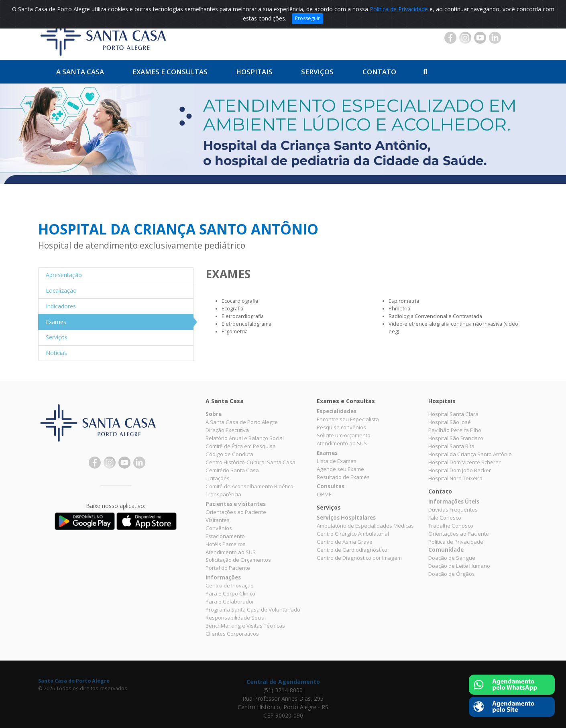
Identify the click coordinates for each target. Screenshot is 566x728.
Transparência (223, 494)
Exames (327, 453)
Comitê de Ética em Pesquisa (241, 446)
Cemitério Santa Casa (232, 470)
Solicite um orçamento (344, 435)
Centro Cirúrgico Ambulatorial (353, 534)
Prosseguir (307, 18)
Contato (379, 72)
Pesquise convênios (341, 427)
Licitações (218, 478)
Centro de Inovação (230, 585)
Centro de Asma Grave (345, 542)
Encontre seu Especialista (348, 419)
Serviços (317, 72)
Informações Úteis (454, 502)
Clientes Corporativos (232, 634)
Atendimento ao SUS (231, 552)
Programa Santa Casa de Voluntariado (253, 610)
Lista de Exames (337, 461)
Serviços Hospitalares (346, 518)
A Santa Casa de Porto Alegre (242, 422)
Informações (223, 577)
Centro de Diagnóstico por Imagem (359, 558)
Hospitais (254, 72)
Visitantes (218, 520)
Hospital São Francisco (456, 438)
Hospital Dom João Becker (460, 470)
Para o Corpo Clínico (230, 593)
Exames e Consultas (170, 72)
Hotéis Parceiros (226, 544)
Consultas (331, 486)
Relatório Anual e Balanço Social (245, 438)
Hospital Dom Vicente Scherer (464, 462)
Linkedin (495, 38)
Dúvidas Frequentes (453, 510)
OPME (324, 494)
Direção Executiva (227, 430)
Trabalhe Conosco (451, 526)
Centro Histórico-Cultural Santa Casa (250, 462)
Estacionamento (225, 536)
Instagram (465, 38)
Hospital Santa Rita (451, 446)
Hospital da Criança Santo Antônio (470, 454)
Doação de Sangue (452, 558)
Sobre (214, 414)
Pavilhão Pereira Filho (455, 430)
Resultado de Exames (343, 477)
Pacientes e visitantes (236, 504)
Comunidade (446, 550)
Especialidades (337, 411)
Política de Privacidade (399, 9)
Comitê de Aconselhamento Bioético (249, 486)
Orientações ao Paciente (236, 512)
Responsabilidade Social (236, 618)
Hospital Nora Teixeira (455, 478)
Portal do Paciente (228, 568)
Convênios (219, 528)
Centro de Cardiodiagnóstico (352, 550)
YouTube (480, 38)
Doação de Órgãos (452, 574)
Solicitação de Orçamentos (238, 560)
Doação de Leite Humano (459, 566)
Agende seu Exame (340, 469)
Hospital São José (450, 422)
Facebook (450, 38)
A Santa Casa (80, 72)
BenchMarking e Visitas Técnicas (245, 626)
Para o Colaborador (230, 602)
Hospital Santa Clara (453, 414)
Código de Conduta (229, 454)
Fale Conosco (445, 518)
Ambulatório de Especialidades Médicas (365, 526)
